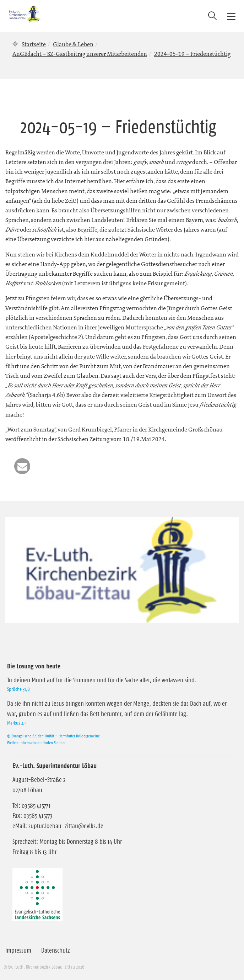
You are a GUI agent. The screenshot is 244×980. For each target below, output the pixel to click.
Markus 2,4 (17, 723)
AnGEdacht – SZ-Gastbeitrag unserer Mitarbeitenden (80, 54)
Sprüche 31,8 (18, 689)
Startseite (34, 44)
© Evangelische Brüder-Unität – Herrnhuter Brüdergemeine (53, 736)
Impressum (18, 950)
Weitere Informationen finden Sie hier (36, 743)
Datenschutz (56, 950)
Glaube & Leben (73, 44)
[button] (22, 466)
